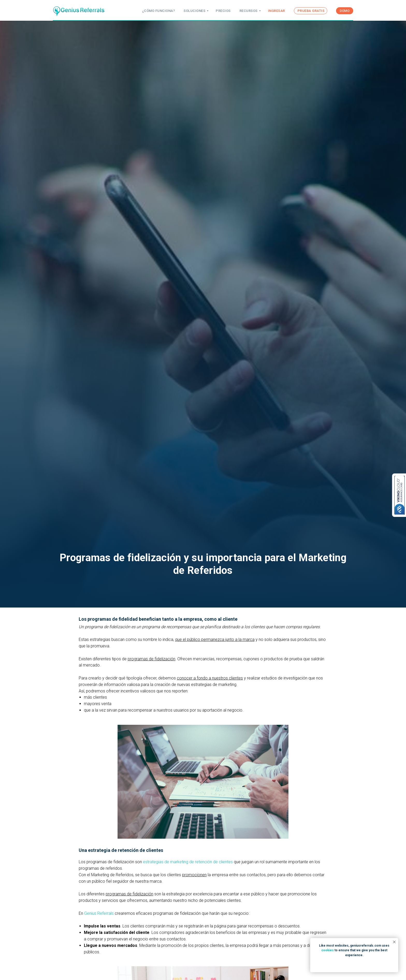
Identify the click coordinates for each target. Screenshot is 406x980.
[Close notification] (394, 942)
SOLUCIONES (194, 11)
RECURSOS (249, 11)
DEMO (345, 11)
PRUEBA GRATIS (311, 11)
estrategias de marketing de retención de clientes (188, 862)
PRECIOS (223, 11)
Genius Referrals (99, 913)
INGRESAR (277, 11)
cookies (328, 950)
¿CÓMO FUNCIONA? (159, 11)
